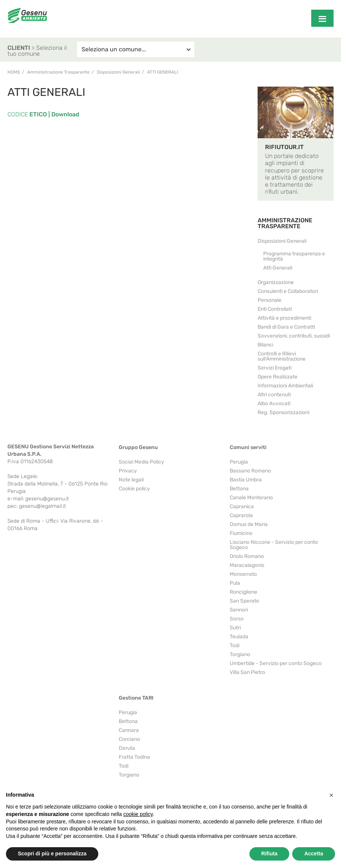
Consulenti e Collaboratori (288, 291)
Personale (270, 300)
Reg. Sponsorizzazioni (283, 412)
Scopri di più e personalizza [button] (52, 854)
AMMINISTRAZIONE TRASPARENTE (285, 223)
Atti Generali (162, 72)
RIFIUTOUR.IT (284, 147)
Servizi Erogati (275, 368)
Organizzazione (276, 282)
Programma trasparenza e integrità (294, 256)
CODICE (18, 114)
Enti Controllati (275, 309)
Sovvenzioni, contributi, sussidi (294, 336)
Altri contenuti (274, 395)
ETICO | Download (54, 114)
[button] (331, 795)
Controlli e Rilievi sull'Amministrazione (282, 356)
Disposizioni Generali (282, 241)
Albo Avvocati (274, 404)
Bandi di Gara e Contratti (286, 327)
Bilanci (265, 345)
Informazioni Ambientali (285, 386)
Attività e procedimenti (284, 318)
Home (14, 72)
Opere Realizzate (278, 377)
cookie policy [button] (138, 814)
